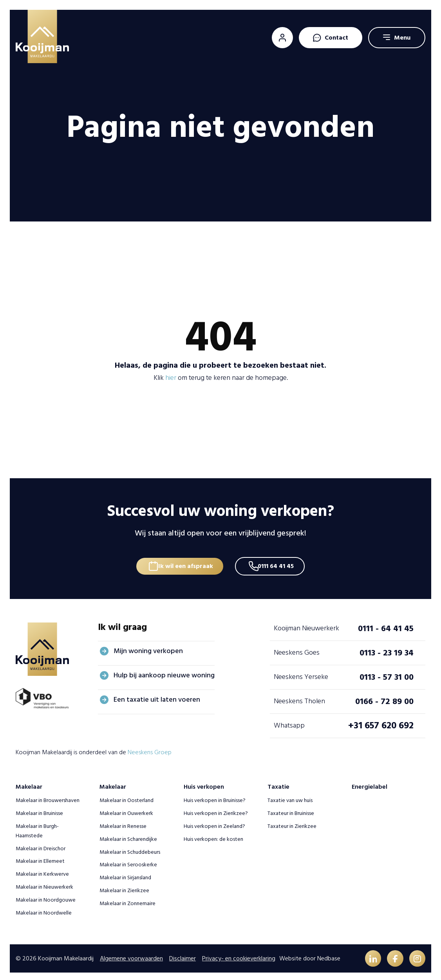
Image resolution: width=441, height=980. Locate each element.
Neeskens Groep (150, 748)
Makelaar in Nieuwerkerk (44, 883)
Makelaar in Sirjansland (125, 874)
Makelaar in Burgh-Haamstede (37, 827)
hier (171, 378)
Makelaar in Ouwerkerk (126, 810)
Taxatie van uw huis (290, 797)
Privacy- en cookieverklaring (239, 955)
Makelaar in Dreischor (41, 845)
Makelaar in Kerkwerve (42, 870)
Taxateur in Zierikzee (292, 823)
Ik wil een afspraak (183, 562)
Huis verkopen (204, 783)
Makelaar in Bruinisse (39, 810)
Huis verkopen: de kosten (213, 835)
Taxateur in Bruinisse (291, 810)
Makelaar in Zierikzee (124, 887)
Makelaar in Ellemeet (40, 857)
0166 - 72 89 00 (384, 698)
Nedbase (329, 955)
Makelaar (29, 783)
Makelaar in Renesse (123, 823)
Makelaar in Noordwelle (44, 909)
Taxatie (278, 783)
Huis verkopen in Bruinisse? (215, 797)
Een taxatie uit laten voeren (157, 696)
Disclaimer (183, 955)
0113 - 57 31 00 (387, 673)
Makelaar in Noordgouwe (46, 896)
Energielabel (370, 783)
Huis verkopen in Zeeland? (214, 823)
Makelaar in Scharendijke (128, 835)
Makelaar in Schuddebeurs (130, 848)
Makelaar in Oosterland (127, 797)
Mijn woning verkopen (148, 647)
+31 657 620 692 (381, 722)
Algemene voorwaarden (131, 955)
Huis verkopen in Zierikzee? (216, 810)
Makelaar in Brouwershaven (48, 797)
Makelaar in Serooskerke (128, 861)
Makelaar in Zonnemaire (127, 899)
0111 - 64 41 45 (386, 625)
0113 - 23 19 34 (387, 649)
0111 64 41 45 (279, 562)
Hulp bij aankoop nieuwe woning (164, 672)
